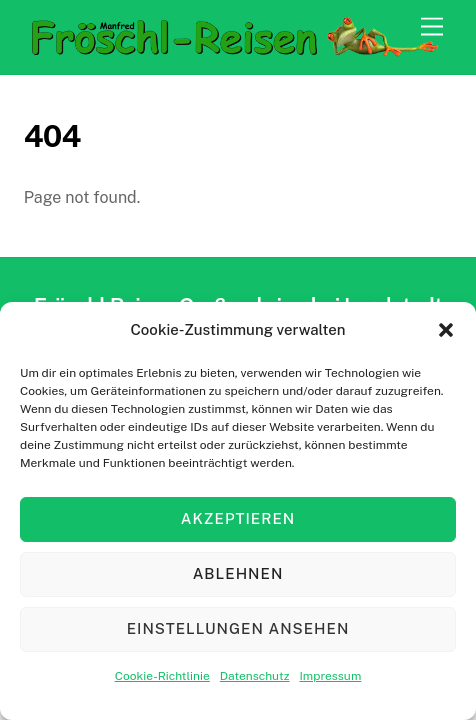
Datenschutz (255, 676)
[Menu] (432, 27)
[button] (446, 330)
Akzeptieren (238, 518)
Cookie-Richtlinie (162, 676)
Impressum (330, 676)
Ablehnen (238, 573)
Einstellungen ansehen (238, 628)
